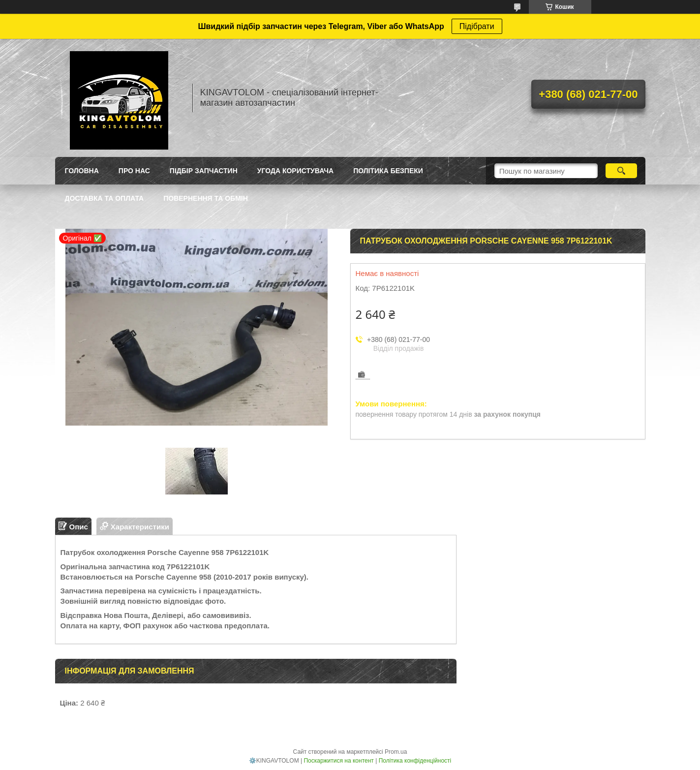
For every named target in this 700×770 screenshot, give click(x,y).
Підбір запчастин (204, 171)
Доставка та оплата (105, 198)
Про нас (134, 171)
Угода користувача (295, 171)
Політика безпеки (388, 171)
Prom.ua (396, 752)
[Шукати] (622, 171)
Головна (82, 171)
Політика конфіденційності (415, 761)
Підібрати (477, 26)
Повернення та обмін (206, 198)
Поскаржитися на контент (338, 761)
